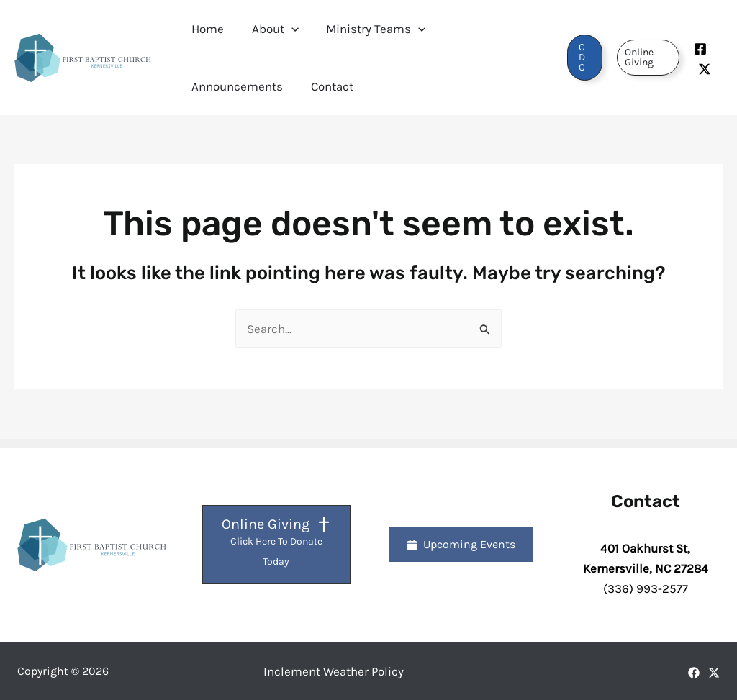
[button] (286, 29)
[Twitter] (704, 69)
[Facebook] (700, 49)
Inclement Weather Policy (334, 671)
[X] (714, 673)
